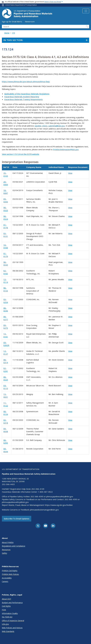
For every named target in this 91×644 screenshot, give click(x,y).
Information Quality (10, 613)
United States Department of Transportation (21, 5)
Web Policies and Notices (12, 628)
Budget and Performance (12, 603)
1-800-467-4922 (45, 492)
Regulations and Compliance (14, 546)
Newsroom (30, 22)
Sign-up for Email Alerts (12, 22)
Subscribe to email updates (17, 519)
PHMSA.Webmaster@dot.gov (66, 149)
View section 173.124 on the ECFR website (21, 154)
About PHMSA (8, 542)
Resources (6, 550)
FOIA (4, 610)
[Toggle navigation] (86, 11)
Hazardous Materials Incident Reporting (22, 97)
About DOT (7, 599)
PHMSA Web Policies (10, 574)
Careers (5, 581)
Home (7, 33)
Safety (4, 553)
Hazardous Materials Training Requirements (24, 99)
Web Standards (8, 631)
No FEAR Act (7, 617)
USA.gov (5, 624)
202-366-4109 (38, 489)
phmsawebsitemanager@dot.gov (44, 510)
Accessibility (7, 578)
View (70, 173)
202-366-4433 (8, 484)
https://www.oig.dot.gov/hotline (59, 505)
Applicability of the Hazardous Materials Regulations (27, 94)
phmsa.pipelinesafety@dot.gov (60, 496)
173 (13, 33)
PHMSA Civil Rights (10, 571)
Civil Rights (6, 606)
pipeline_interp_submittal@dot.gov (50, 126)
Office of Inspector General (13, 621)
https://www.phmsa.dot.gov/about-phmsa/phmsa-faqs (26, 82)
